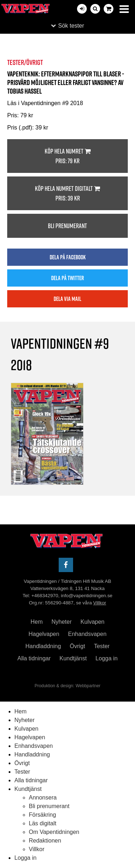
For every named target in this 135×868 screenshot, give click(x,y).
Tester (102, 646)
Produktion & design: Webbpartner (67, 686)
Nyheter (62, 622)
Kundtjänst (73, 658)
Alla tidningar (34, 658)
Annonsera (43, 798)
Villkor (100, 603)
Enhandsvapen (87, 634)
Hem (37, 622)
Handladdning (43, 646)
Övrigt (78, 646)
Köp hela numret (67, 156)
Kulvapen (93, 622)
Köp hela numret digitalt (67, 194)
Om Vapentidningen (54, 832)
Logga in (106, 658)
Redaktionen (45, 841)
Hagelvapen (44, 634)
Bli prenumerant (67, 226)
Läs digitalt (43, 823)
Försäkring (42, 815)
